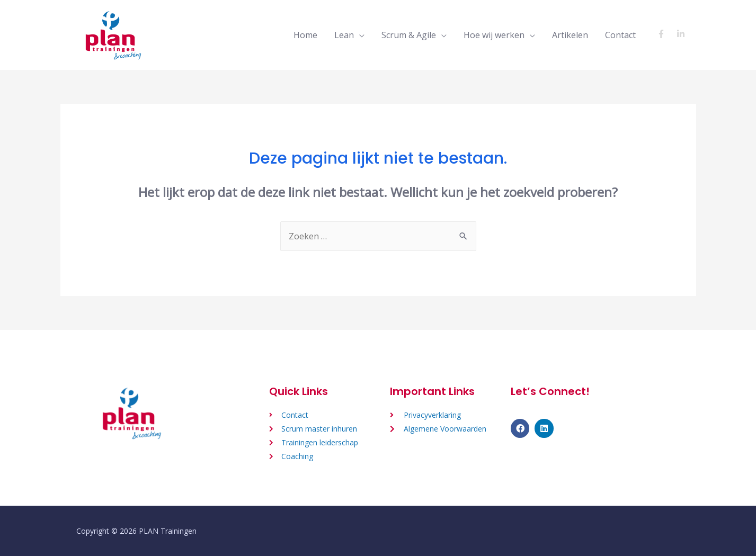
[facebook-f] (666, 34)
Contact (620, 35)
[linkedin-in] (682, 34)
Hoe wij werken (494, 35)
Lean (344, 35)
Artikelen (570, 35)
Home (305, 35)
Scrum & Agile (409, 35)
